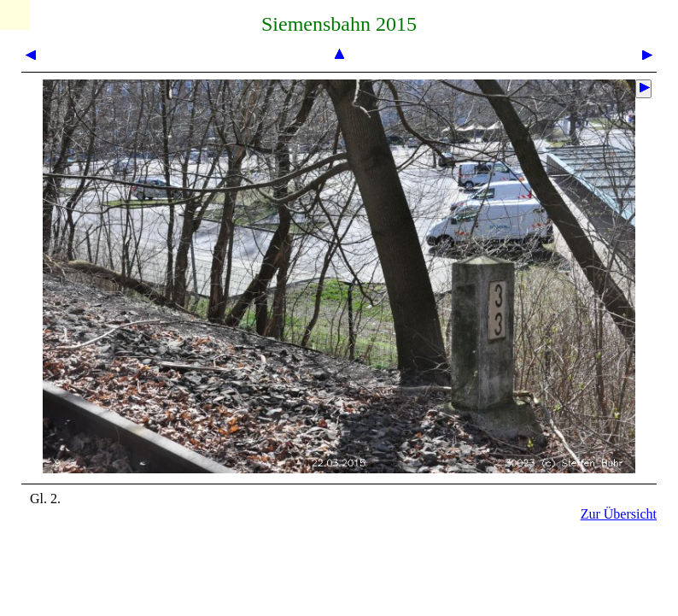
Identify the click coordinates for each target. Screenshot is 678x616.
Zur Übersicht (619, 514)
